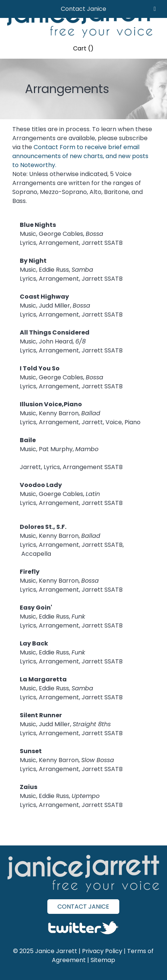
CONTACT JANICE (83, 907)
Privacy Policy (102, 951)
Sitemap (103, 960)
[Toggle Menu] (155, 9)
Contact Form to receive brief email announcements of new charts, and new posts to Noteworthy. (80, 156)
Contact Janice (83, 9)
